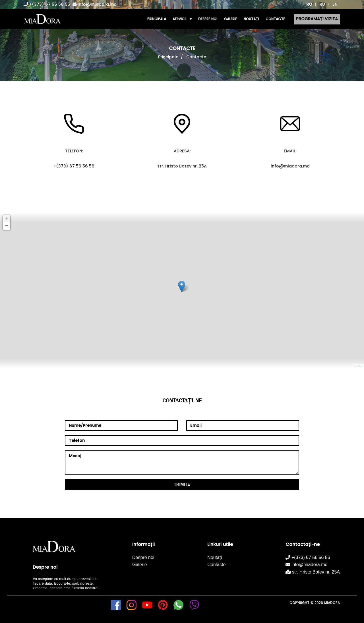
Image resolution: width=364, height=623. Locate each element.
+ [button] (7, 219)
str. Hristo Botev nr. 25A (313, 572)
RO (309, 4)
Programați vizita (317, 19)
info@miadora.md (95, 4)
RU (322, 4)
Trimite (182, 484)
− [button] (7, 226)
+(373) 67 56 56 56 (47, 4)
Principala (168, 57)
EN (335, 4)
